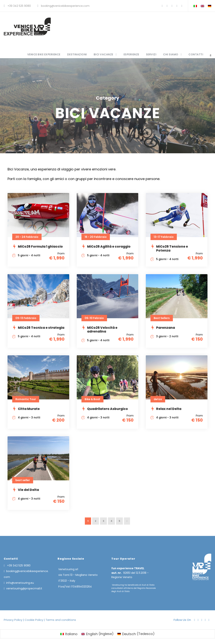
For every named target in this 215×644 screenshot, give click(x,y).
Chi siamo (171, 54)
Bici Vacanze (103, 54)
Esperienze (131, 54)
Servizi (151, 54)
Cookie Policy (34, 620)
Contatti (196, 54)
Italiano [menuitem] (71, 634)
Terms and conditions (60, 620)
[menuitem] (69, 634)
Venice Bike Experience (44, 54)
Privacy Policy (13, 620)
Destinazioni (77, 54)
